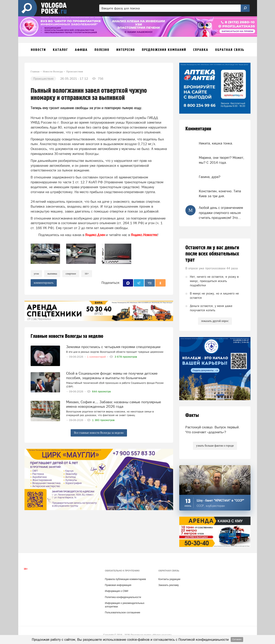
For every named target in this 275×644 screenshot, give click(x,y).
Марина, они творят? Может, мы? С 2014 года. (222, 160)
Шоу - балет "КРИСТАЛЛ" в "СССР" (220, 500)
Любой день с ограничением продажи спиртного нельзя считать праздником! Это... (221, 213)
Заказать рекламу (169, 585)
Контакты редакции (169, 579)
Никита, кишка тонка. (216, 143)
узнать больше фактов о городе (215, 446)
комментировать (44, 283)
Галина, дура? (210, 177)
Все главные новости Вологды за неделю (99, 433)
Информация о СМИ (117, 591)
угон (36, 274)
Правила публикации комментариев (125, 579)
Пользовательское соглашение (123, 613)
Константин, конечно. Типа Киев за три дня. (220, 194)
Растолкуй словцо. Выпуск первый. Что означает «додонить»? (213, 430)
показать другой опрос (215, 321)
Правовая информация (118, 585)
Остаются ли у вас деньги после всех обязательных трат (212, 254)
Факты (192, 415)
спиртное (71, 274)
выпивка (52, 274)
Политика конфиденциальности (123, 597)
